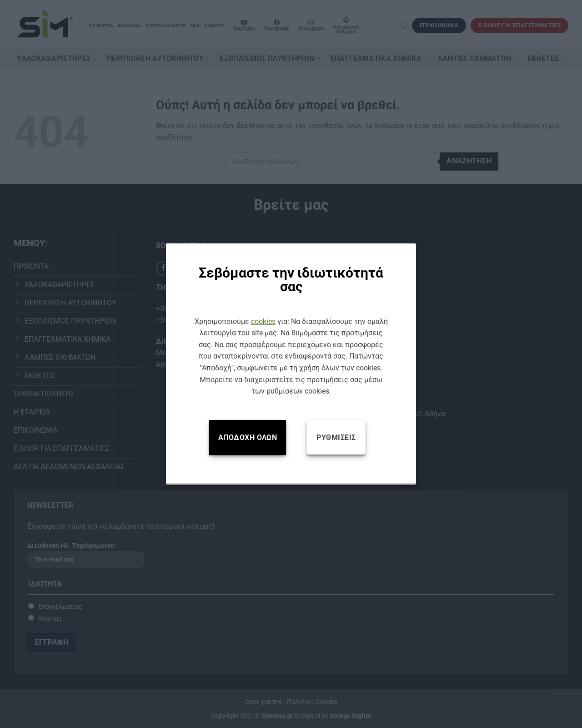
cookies (263, 321)
